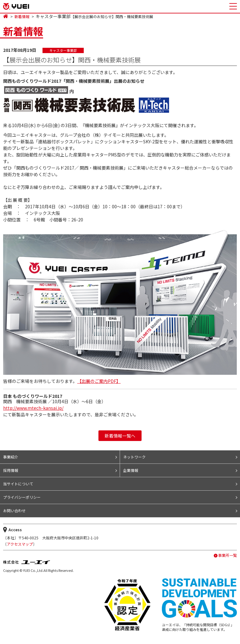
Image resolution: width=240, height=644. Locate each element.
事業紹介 (11, 457)
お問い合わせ (14, 510)
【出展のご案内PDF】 (99, 381)
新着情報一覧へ (120, 436)
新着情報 (22, 17)
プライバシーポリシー (22, 497)
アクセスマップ (20, 544)
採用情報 (11, 470)
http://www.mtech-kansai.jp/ (33, 408)
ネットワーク (134, 457)
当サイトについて (18, 484)
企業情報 (131, 470)
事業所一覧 (227, 555)
